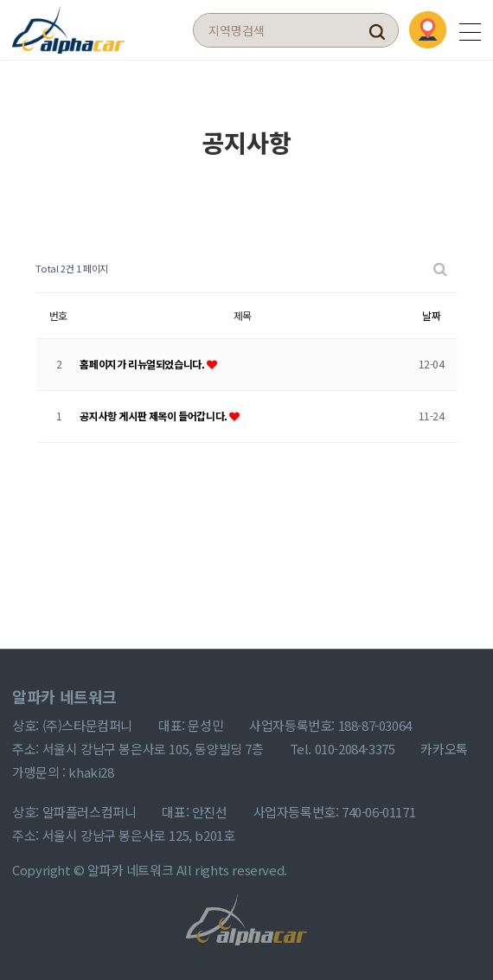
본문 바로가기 (0, 0)
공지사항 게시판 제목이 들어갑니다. (154, 416)
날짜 (431, 315)
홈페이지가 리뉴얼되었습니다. (143, 364)
